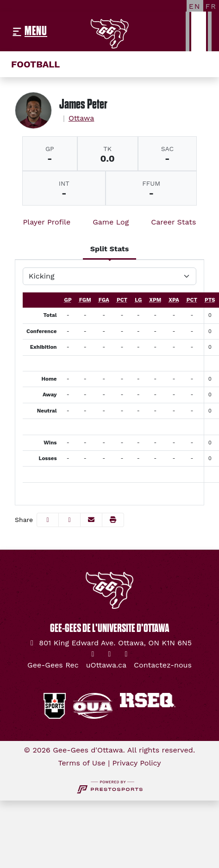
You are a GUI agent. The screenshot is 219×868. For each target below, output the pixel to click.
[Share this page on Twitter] (69, 520)
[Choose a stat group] (109, 276)
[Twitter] (93, 654)
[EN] (195, 6)
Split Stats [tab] (110, 249)
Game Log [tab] (111, 222)
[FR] (211, 6)
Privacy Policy (137, 763)
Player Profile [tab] (47, 222)
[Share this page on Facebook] (48, 520)
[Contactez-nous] (163, 665)
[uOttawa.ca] (106, 665)
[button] (113, 520)
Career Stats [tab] (173, 222)
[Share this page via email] (91, 520)
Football (35, 64)
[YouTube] (126, 654)
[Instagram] (110, 654)
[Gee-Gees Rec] (53, 665)
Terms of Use (81, 763)
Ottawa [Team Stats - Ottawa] (81, 118)
